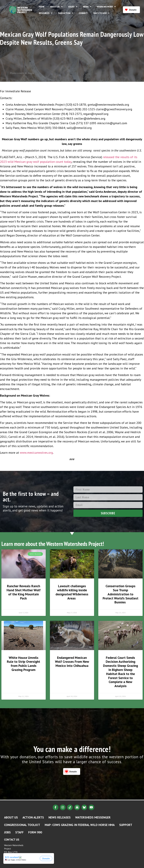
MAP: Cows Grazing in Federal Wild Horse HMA (80, 825)
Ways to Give (101, 13)
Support (126, 825)
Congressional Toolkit (22, 825)
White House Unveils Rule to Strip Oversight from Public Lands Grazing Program (23, 664)
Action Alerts (33, 817)
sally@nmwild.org (79, 128)
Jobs (7, 832)
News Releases (60, 817)
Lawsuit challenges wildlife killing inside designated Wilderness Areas (72, 592)
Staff (19, 832)
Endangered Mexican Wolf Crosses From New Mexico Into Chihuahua (72, 662)
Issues (73, 7)
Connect (83, 13)
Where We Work (106, 7)
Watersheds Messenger (93, 817)
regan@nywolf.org (96, 114)
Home (42, 7)
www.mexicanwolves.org (36, 453)
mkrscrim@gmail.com (112, 123)
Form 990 (35, 832)
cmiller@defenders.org (90, 118)
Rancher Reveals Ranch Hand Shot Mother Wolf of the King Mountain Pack (24, 592)
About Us (56, 7)
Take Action (65, 13)
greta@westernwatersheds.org (108, 105)
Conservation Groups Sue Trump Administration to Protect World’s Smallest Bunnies (121, 594)
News (87, 7)
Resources (45, 13)
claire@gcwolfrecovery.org (114, 109)
